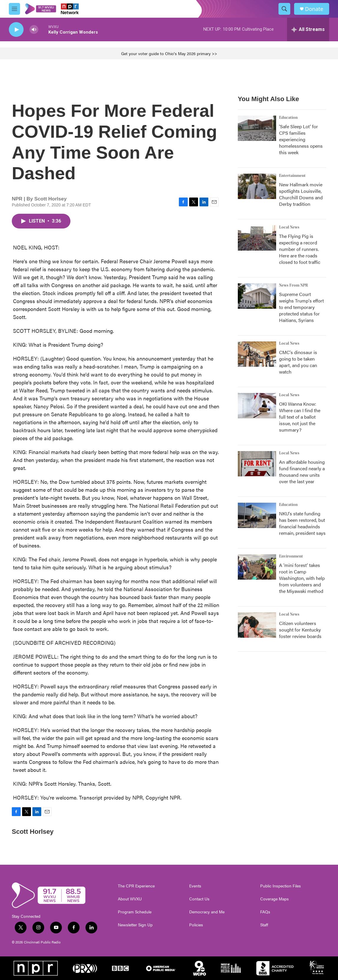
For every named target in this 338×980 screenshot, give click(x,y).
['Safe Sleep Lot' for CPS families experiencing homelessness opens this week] (257, 128)
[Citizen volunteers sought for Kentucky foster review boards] (257, 625)
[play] (16, 30)
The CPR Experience (136, 886)
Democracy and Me (207, 912)
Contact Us (199, 899)
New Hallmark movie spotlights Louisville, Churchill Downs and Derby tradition (301, 194)
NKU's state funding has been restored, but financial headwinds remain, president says (302, 523)
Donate (314, 9)
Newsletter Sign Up (135, 925)
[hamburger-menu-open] (14, 9)
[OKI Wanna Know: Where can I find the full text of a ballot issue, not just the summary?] (257, 406)
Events (195, 886)
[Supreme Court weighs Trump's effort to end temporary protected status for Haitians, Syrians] (257, 296)
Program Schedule (135, 912)
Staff (264, 925)
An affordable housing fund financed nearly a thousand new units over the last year (302, 472)
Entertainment (292, 176)
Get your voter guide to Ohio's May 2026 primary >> (169, 53)
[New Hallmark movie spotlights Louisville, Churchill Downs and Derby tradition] (257, 186)
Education (288, 118)
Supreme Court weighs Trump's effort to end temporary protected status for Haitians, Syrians (301, 307)
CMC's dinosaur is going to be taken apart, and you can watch (298, 362)
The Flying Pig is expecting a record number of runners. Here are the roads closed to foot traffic (300, 249)
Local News (289, 227)
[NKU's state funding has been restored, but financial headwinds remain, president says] (257, 515)
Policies (196, 925)
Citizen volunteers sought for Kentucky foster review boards (300, 630)
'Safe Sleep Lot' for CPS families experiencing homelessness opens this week (301, 139)
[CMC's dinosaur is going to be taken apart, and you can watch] (257, 354)
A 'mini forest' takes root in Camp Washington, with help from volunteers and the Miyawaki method (302, 578)
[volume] (34, 30)
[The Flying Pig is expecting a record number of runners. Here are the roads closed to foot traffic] (257, 238)
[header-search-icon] (284, 9)
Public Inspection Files (281, 886)
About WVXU (130, 899)
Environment (291, 556)
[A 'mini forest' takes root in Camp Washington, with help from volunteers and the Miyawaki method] (257, 567)
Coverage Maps (274, 899)
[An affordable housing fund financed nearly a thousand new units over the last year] (257, 464)
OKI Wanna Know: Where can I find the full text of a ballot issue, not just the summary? (300, 417)
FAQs (265, 912)
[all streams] (308, 29)
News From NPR (294, 285)
